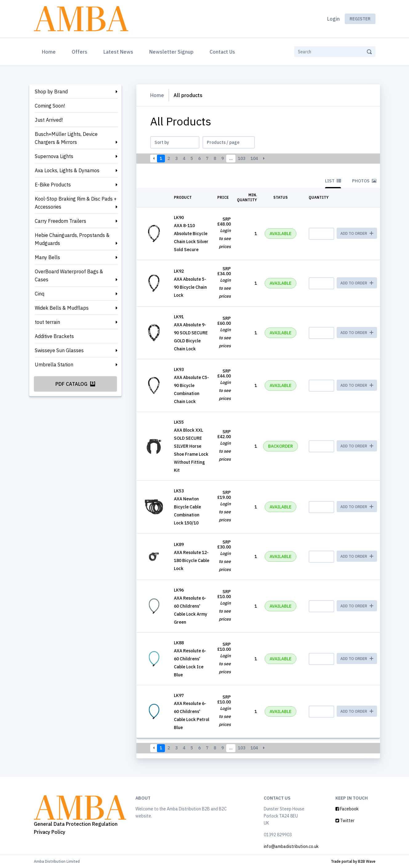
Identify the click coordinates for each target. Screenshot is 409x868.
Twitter (345, 821)
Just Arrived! (49, 120)
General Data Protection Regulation (76, 824)
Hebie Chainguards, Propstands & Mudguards (72, 239)
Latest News (118, 52)
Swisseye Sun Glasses (59, 350)
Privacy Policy (50, 832)
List (333, 181)
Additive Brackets (54, 336)
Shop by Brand (51, 92)
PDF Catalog (75, 384)
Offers (80, 52)
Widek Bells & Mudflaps (62, 308)
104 (254, 158)
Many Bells (47, 257)
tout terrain (47, 322)
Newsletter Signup (171, 52)
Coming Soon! (50, 106)
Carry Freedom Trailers (60, 221)
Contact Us (222, 52)
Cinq (40, 294)
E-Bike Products (53, 185)
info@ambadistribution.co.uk (291, 846)
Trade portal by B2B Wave (353, 861)
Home (50, 51)
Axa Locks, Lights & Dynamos (67, 170)
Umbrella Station (54, 365)
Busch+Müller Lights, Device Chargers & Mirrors (66, 138)
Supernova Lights (54, 156)
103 (242, 158)
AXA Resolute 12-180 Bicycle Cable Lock (192, 560)
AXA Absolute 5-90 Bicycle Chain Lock (190, 287)
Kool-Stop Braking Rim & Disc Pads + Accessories (76, 203)
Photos (364, 181)
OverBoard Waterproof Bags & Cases (69, 275)
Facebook (347, 809)
